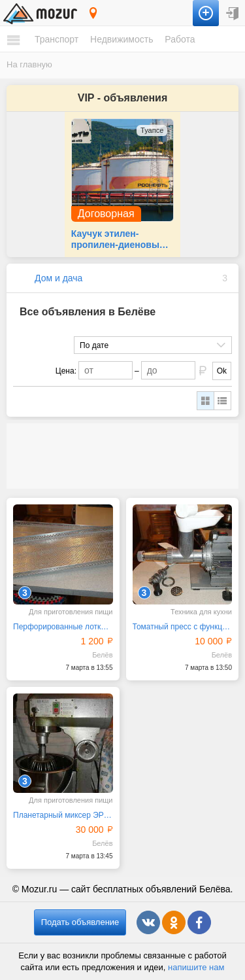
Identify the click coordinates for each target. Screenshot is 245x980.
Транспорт (57, 39)
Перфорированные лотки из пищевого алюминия (63, 627)
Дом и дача (58, 278)
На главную (29, 64)
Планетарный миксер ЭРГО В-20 (63, 815)
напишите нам (196, 967)
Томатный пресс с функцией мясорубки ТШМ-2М (183, 627)
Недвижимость (122, 39)
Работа (180, 39)
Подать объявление (80, 922)
